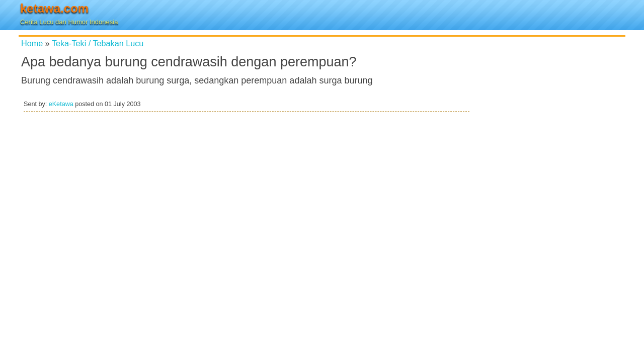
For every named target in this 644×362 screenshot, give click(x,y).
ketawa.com (54, 8)
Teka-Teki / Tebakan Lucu (98, 43)
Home (32, 43)
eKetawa (61, 104)
